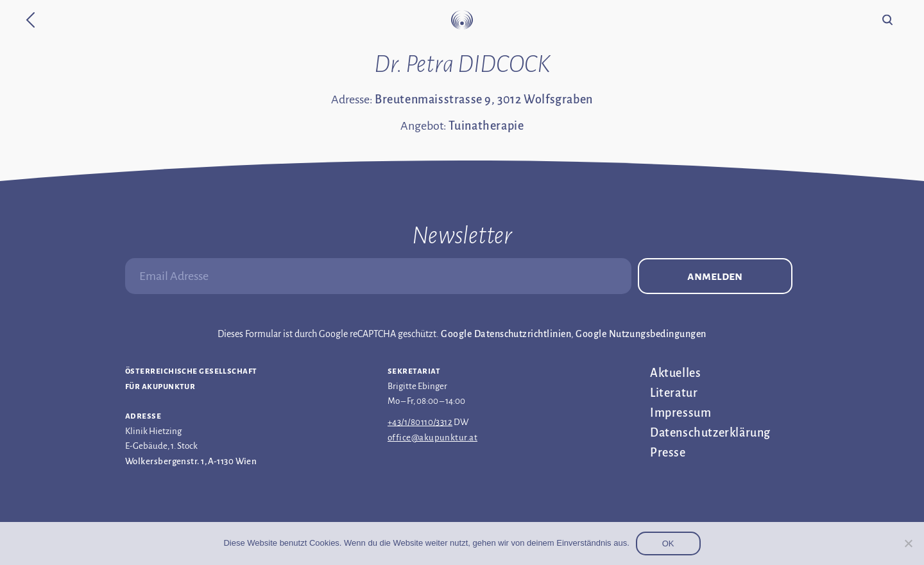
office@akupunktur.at (432, 438)
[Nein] (908, 543)
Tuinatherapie (486, 126)
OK (668, 543)
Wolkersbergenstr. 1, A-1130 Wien (191, 461)
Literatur (674, 393)
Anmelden (715, 276)
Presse (668, 453)
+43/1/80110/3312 (420, 422)
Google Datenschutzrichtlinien (506, 334)
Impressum (680, 413)
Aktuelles (675, 373)
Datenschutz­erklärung (710, 433)
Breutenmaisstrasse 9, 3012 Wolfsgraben (484, 100)
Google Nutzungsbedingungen (641, 334)
